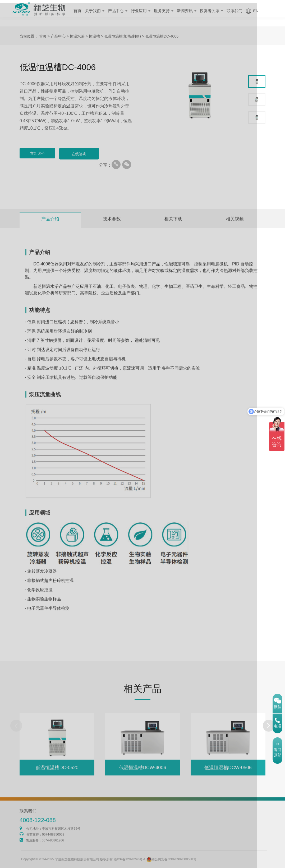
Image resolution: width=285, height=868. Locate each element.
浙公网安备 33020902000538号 (184, 859)
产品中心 (124, 11)
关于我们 (102, 11)
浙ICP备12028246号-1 (143, 859)
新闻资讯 (190, 11)
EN (258, 11)
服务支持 (168, 11)
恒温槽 (94, 36)
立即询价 (39, 154)
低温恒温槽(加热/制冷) (123, 36)
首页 (88, 11)
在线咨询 (84, 154)
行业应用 (146, 11)
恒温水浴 (77, 36)
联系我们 (237, 11)
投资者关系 (214, 11)
